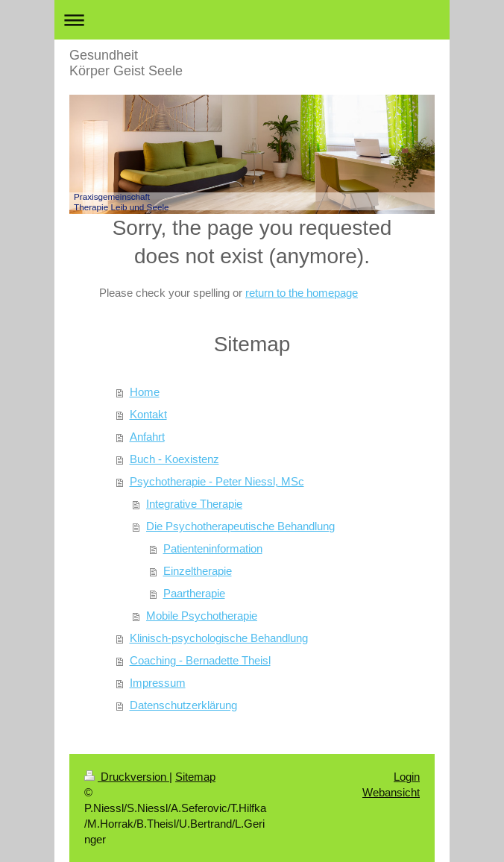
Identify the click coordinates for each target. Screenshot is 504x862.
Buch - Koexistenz (174, 459)
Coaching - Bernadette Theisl (200, 660)
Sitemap (195, 777)
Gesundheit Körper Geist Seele (126, 63)
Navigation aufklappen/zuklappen (252, 20)
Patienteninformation (213, 548)
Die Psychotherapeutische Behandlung (240, 526)
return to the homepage (302, 293)
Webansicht (391, 792)
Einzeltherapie (198, 571)
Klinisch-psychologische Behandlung (219, 638)
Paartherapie (194, 593)
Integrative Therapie (194, 504)
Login (407, 777)
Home (145, 392)
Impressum (158, 683)
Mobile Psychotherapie (202, 616)
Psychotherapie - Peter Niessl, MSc (217, 481)
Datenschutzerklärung (183, 705)
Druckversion (127, 777)
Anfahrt (147, 437)
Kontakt (148, 414)
